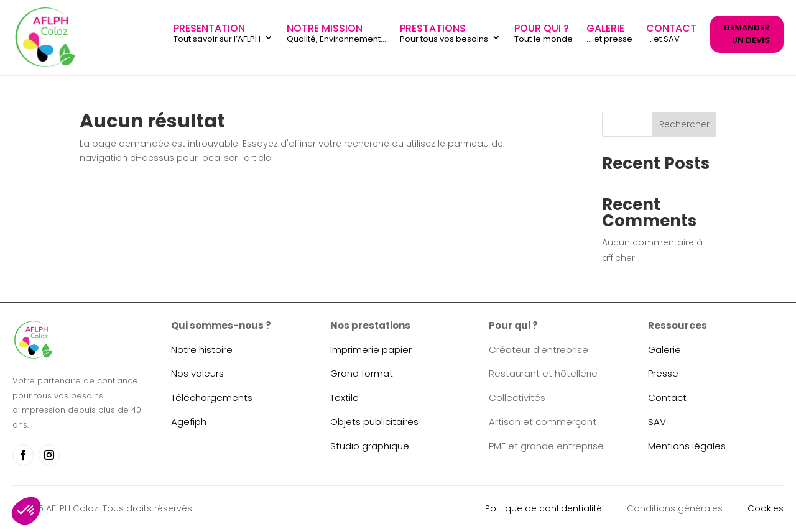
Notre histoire (202, 350)
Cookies (766, 508)
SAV (657, 422)
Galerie (664, 350)
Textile (345, 397)
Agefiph (189, 422)
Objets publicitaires (374, 422)
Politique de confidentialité (544, 508)
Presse (663, 373)
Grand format (362, 373)
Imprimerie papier (371, 350)
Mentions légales (687, 446)
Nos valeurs (197, 373)
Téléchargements (212, 397)
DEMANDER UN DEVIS (747, 34)
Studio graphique (370, 446)
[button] (26, 511)
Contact (667, 397)
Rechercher (684, 124)
